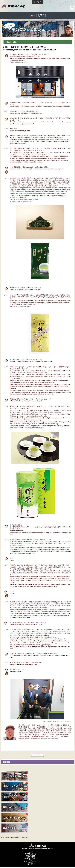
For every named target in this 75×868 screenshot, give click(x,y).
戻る (38, 755)
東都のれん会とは (30, 854)
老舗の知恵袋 (30, 857)
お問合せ (30, 863)
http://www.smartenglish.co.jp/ (50, 739)
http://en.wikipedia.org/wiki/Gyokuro (21, 307)
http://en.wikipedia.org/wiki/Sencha (21, 201)
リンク (31, 860)
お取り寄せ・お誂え (31, 858)
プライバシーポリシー (30, 861)
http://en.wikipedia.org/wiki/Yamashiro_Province (24, 199)
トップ (31, 852)
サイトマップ (30, 864)
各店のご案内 (30, 855)
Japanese (25, 837)
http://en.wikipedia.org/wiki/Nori (19, 62)
